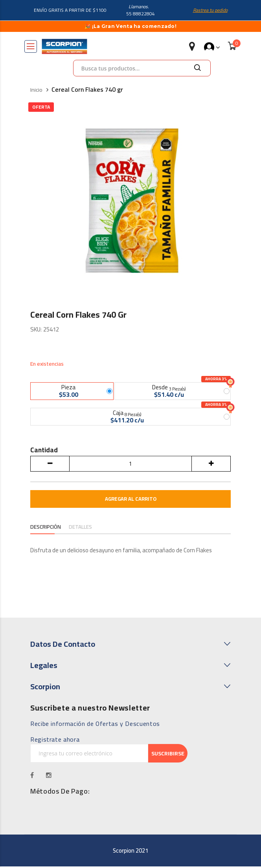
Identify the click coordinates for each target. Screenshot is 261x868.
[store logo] (64, 46)
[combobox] (142, 68)
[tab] (46, 529)
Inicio (36, 90)
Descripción (46, 528)
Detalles (81, 528)
